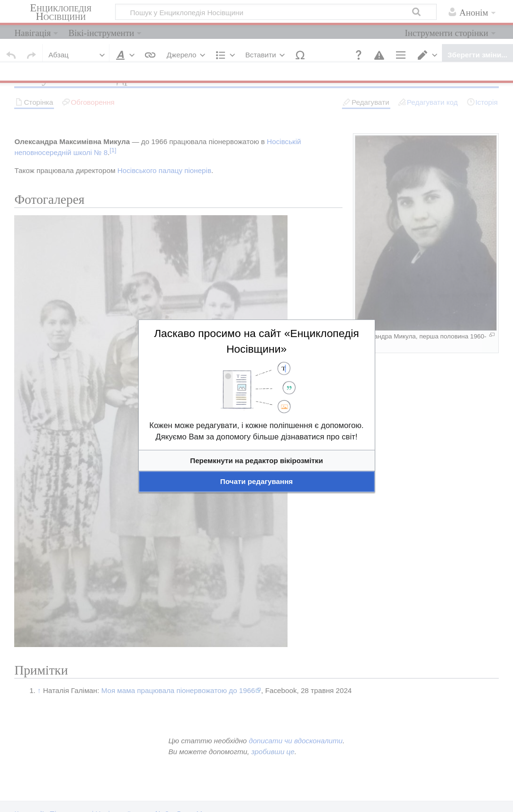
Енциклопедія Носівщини (61, 12)
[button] (359, 55)
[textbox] (256, 448)
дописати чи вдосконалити (296, 741)
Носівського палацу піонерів (164, 170)
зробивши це (273, 752)
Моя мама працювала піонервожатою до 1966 (178, 690)
